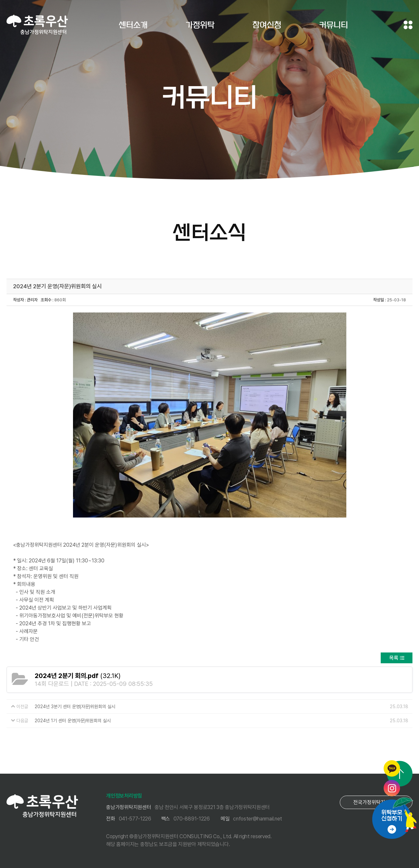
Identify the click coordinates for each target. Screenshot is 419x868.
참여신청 (267, 25)
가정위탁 (200, 25)
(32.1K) (78, 676)
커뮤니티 (334, 25)
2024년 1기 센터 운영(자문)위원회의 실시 (73, 721)
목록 (394, 658)
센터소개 (133, 25)
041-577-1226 (135, 819)
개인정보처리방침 (124, 796)
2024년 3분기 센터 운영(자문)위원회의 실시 (75, 707)
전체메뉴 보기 (408, 25)
